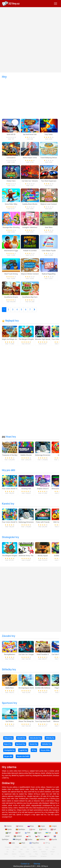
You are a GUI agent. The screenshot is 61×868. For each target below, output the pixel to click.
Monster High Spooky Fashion (46, 339)
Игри (22, 843)
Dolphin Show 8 (43, 489)
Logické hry (23, 750)
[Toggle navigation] (56, 4)
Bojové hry (8, 744)
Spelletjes (21, 829)
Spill (53, 829)
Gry (29, 836)
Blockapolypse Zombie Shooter (30, 688)
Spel (9, 833)
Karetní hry (8, 504)
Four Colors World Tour (10, 489)
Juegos (53, 826)
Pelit (28, 833)
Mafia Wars (10, 688)
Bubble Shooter (26, 455)
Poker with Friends (43, 522)
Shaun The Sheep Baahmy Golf (30, 721)
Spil (18, 833)
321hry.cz (14, 4)
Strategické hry (10, 537)
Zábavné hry (8, 738)
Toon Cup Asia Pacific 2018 (45, 721)
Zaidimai (41, 839)
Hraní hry (9, 437)
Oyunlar (53, 839)
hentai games (33, 856)
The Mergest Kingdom (27, 339)
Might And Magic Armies (11, 339)
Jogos (42, 826)
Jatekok (18, 836)
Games (8, 826)
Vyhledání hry (47, 744)
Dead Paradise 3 (43, 654)
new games (43, 856)
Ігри (48, 833)
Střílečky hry (9, 669)
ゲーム (46, 843)
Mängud (17, 839)
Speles (29, 839)
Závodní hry (9, 636)
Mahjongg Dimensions (43, 455)
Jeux (32, 829)
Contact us (25, 864)
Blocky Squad (43, 556)
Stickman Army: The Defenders (30, 556)
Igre (47, 836)
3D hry (34, 750)
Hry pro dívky (45, 750)
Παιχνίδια (34, 843)
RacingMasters (10, 654)
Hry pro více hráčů (23, 756)
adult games (22, 856)
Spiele (8, 829)
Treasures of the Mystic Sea (12, 455)
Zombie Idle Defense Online (45, 688)
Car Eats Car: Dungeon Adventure (31, 654)
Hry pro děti (8, 470)
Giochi (43, 829)
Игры (31, 826)
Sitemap (37, 864)
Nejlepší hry (10, 321)
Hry (38, 836)
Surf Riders (10, 721)
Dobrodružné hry (36, 738)
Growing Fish (26, 489)
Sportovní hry (9, 703)
